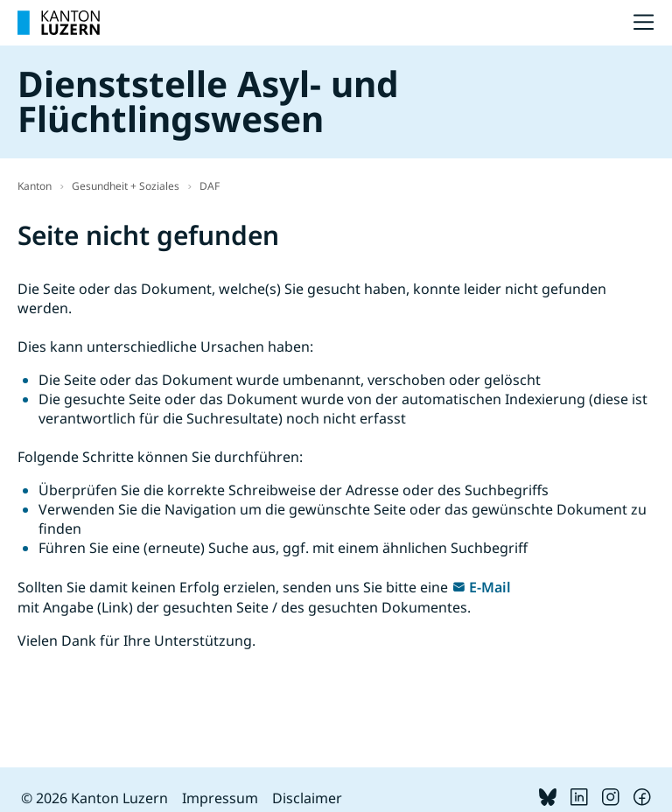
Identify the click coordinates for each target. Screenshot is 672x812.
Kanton (35, 186)
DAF (210, 186)
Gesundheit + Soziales (126, 186)
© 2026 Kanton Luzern (94, 798)
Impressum (220, 798)
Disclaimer (307, 798)
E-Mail (490, 587)
